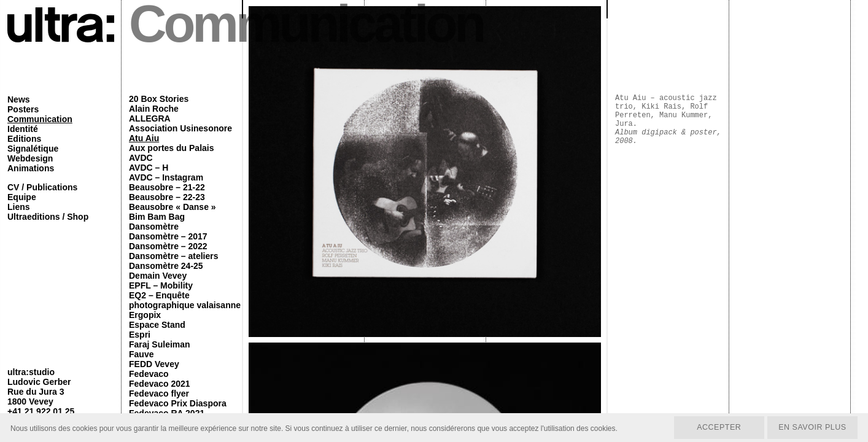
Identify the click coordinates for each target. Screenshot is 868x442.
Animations (31, 168)
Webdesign (30, 158)
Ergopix (145, 315)
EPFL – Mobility (161, 285)
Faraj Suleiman (160, 344)
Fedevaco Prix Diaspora (178, 403)
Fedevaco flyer (159, 394)
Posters (23, 109)
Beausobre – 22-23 (167, 197)
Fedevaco (149, 374)
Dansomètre (154, 227)
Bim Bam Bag (157, 217)
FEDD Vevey (154, 364)
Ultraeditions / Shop (48, 217)
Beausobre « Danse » (172, 207)
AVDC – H (149, 168)
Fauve (141, 354)
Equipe (22, 197)
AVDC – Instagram (166, 177)
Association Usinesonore (180, 128)
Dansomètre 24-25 (166, 266)
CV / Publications (42, 187)
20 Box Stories (159, 99)
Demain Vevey (158, 276)
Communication (40, 119)
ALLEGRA (150, 118)
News (19, 99)
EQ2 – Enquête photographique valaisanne (185, 300)
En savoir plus (811, 427)
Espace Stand (157, 325)
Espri (140, 335)
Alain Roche (154, 109)
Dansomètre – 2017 (168, 236)
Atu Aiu (144, 138)
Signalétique (33, 149)
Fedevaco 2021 (160, 384)
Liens (19, 207)
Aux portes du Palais (171, 148)
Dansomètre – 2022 (168, 246)
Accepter (714, 427)
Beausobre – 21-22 (167, 187)
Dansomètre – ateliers (174, 256)
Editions (24, 139)
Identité (23, 129)
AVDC (141, 158)
